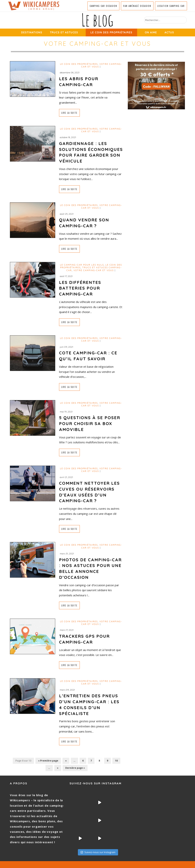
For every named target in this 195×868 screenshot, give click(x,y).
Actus (169, 32)
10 (116, 761)
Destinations (32, 32)
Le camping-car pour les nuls (82, 265)
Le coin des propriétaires (111, 32)
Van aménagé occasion (137, 6)
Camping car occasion (103, 6)
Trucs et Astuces (64, 32)
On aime (151, 32)
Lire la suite (69, 113)
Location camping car (171, 6)
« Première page (48, 761)
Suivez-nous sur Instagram (98, 834)
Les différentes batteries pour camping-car (80, 288)
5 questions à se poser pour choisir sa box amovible (90, 424)
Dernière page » (75, 768)
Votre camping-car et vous (94, 270)
